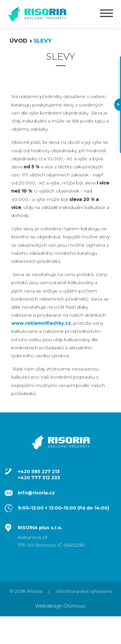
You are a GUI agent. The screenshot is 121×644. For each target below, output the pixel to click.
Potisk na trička (61, 598)
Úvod (19, 41)
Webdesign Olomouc (60, 606)
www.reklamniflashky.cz (41, 323)
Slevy (43, 41)
